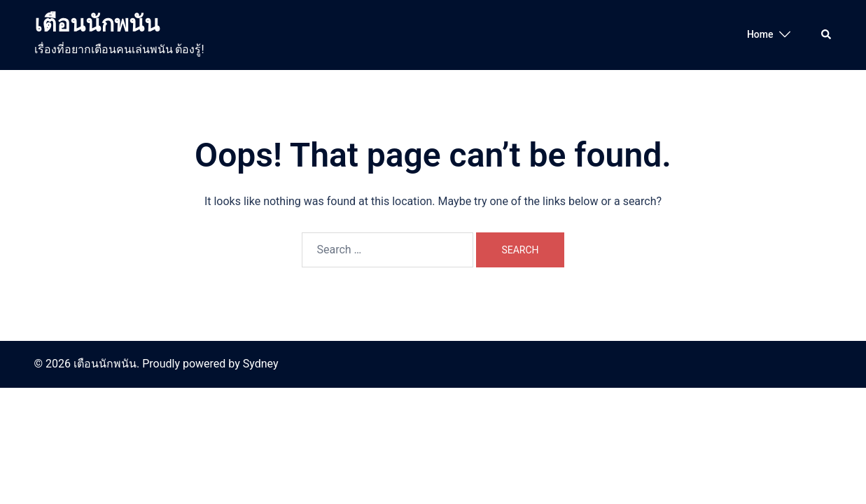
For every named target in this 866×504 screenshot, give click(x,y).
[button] (827, 35)
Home (760, 34)
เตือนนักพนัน (97, 24)
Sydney (261, 364)
